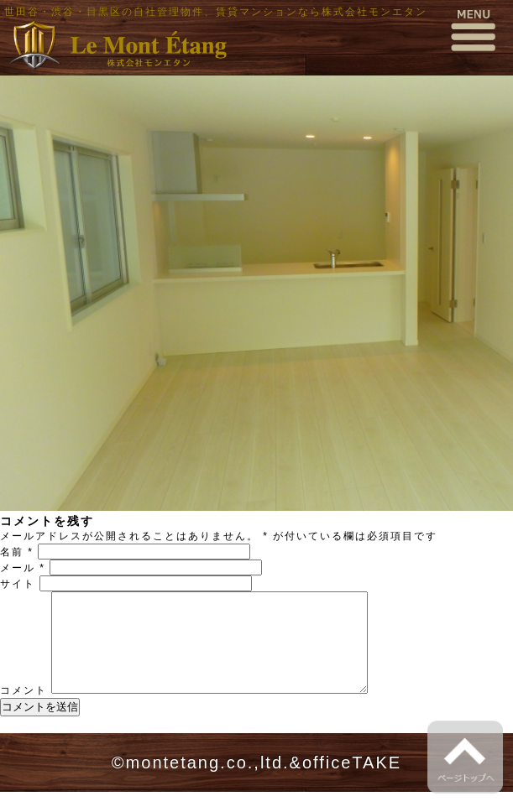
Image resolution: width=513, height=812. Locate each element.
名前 (17, 552)
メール (23, 568)
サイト (18, 584)
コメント (24, 710)
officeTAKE (352, 783)
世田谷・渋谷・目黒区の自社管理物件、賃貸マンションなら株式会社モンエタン (216, 12)
